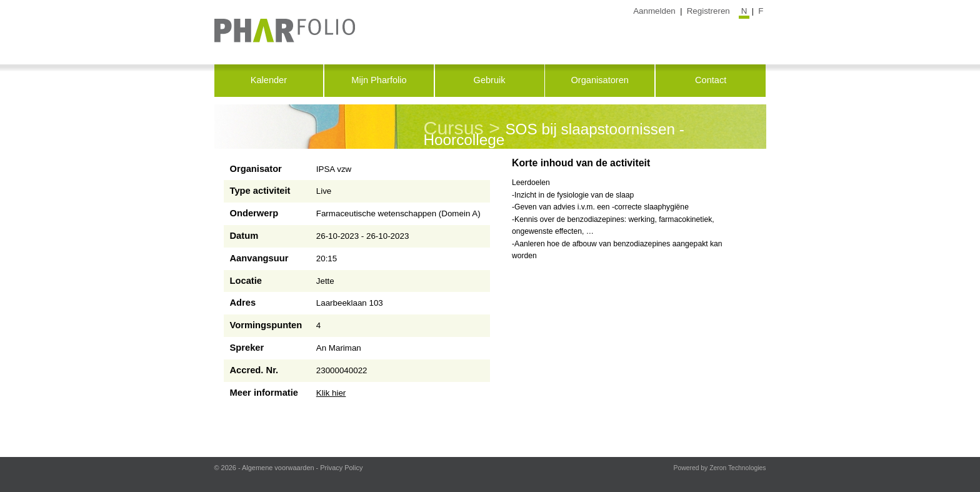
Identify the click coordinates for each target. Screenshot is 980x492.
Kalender (269, 80)
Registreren (708, 11)
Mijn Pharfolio (379, 80)
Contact (711, 80)
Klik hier (331, 393)
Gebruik (490, 80)
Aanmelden (654, 11)
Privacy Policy (341, 468)
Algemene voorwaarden (278, 468)
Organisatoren (599, 80)
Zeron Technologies (737, 468)
